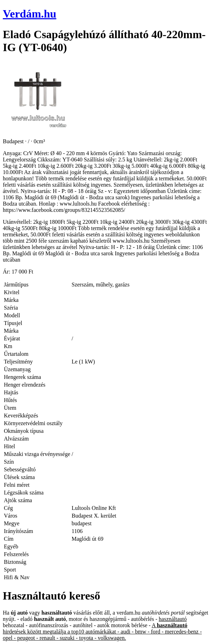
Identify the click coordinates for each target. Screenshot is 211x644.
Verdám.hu (30, 14)
